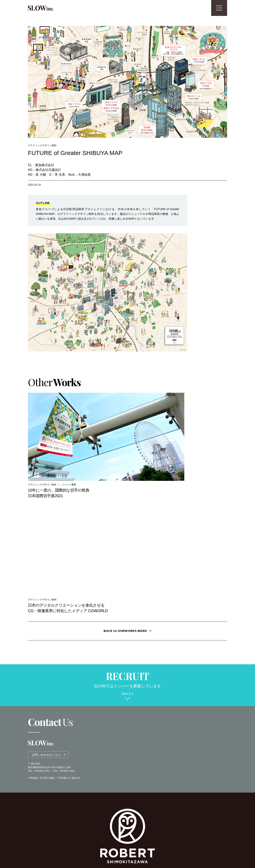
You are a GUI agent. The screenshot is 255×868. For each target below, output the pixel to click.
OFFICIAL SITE (126, 778)
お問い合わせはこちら (46, 607)
